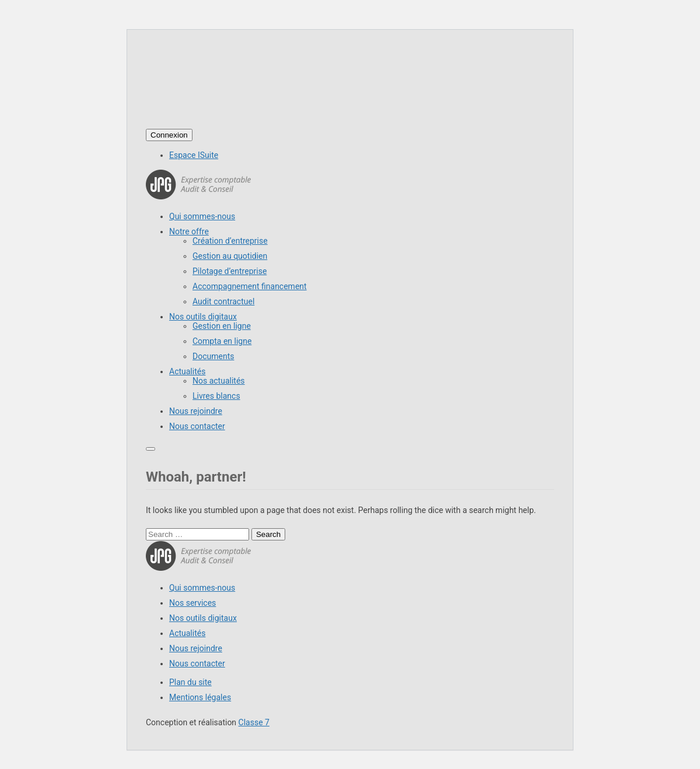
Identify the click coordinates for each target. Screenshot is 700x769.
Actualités (187, 371)
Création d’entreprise (230, 241)
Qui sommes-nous (202, 216)
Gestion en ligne (222, 326)
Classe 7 (254, 722)
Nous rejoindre (196, 411)
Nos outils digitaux (203, 317)
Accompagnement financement (250, 286)
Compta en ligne (222, 341)
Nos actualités (219, 381)
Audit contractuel (223, 301)
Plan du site (190, 682)
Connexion (169, 135)
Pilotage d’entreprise (230, 271)
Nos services (192, 603)
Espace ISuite (194, 155)
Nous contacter (197, 426)
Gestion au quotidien (230, 256)
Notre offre (189, 231)
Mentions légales (200, 697)
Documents (213, 356)
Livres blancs (216, 396)
